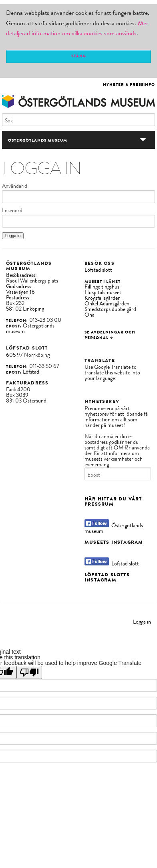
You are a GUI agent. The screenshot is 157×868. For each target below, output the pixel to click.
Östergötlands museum (30, 328)
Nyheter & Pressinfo (129, 84)
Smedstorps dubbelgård (110, 309)
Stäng (79, 56)
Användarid (15, 186)
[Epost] (118, 474)
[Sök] (78, 120)
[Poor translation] (29, 672)
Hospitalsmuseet (103, 292)
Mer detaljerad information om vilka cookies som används (77, 28)
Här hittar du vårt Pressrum (113, 501)
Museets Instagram (114, 542)
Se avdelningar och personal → (110, 335)
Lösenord (12, 211)
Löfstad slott (98, 270)
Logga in (142, 622)
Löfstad (31, 372)
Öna (90, 315)
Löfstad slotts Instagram (107, 577)
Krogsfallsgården (103, 298)
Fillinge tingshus (102, 287)
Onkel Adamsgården (107, 304)
